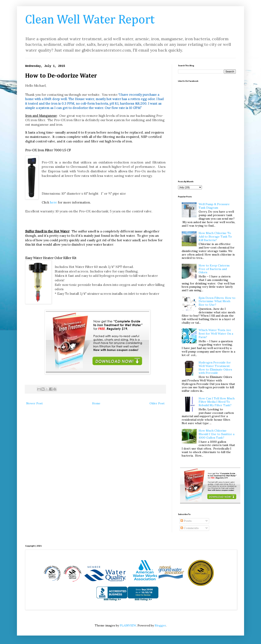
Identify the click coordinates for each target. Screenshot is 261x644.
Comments (190, 528)
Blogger (160, 625)
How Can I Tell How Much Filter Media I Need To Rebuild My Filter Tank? (217, 402)
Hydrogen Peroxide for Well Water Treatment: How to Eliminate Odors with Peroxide (215, 368)
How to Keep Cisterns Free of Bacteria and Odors (214, 269)
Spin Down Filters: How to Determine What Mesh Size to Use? (217, 301)
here (53, 202)
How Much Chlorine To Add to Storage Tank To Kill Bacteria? (215, 237)
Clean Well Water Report (90, 20)
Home (96, 403)
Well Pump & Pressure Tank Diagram (214, 206)
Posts (186, 521)
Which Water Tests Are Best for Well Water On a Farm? (216, 334)
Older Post (157, 403)
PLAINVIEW (128, 625)
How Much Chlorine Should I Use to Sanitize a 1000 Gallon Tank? (217, 434)
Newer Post (34, 403)
